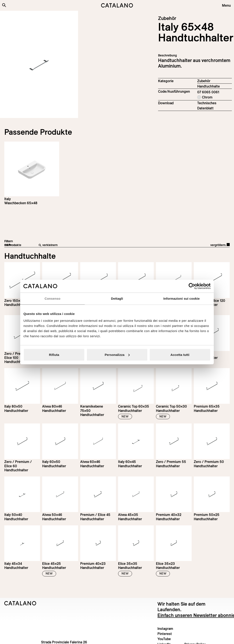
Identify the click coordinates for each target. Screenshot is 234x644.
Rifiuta (54, 355)
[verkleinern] (90, 245)
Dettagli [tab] (117, 299)
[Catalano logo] (117, 5)
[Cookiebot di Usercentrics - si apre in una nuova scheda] (192, 286)
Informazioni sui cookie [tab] (182, 299)
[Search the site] (4, 5)
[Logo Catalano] (20, 603)
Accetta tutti (180, 355)
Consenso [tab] (52, 299)
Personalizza (117, 355)
